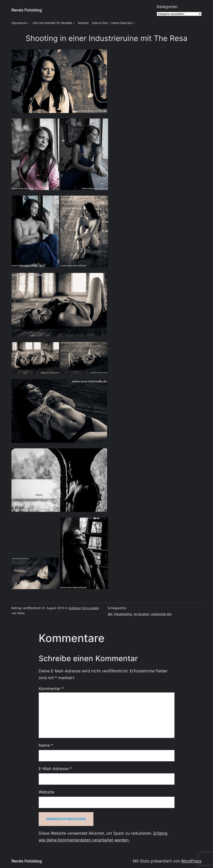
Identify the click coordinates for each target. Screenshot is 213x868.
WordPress (191, 861)
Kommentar (51, 689)
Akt (110, 614)
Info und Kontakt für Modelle (52, 23)
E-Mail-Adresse (55, 769)
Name (46, 745)
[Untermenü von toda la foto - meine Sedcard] (134, 23)
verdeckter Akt (161, 614)
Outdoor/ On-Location (84, 608)
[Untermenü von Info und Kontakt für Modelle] (74, 23)
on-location (141, 614)
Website (46, 792)
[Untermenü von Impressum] (29, 23)
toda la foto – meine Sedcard (112, 23)
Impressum (19, 23)
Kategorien (167, 7)
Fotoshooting (123, 614)
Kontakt (83, 23)
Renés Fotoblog (27, 10)
